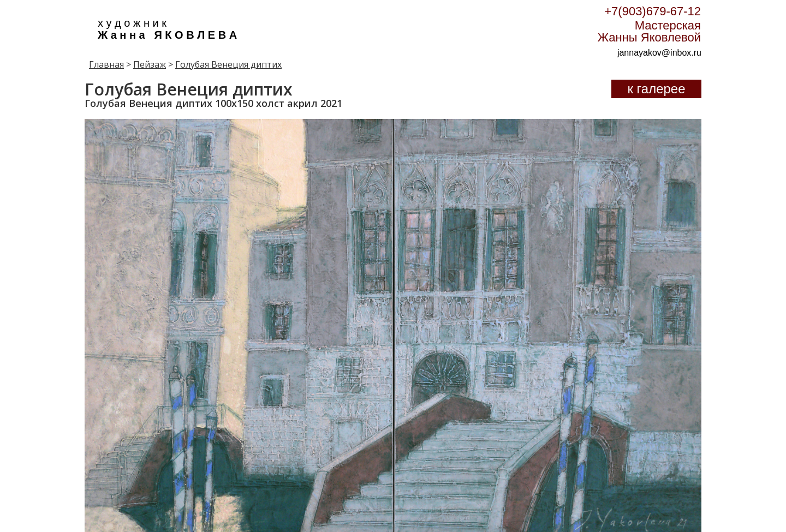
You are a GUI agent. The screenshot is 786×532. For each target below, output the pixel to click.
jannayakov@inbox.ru (659, 53)
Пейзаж (150, 64)
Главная (106, 64)
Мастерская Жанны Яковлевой (649, 31)
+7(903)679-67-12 (653, 11)
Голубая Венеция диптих (228, 64)
